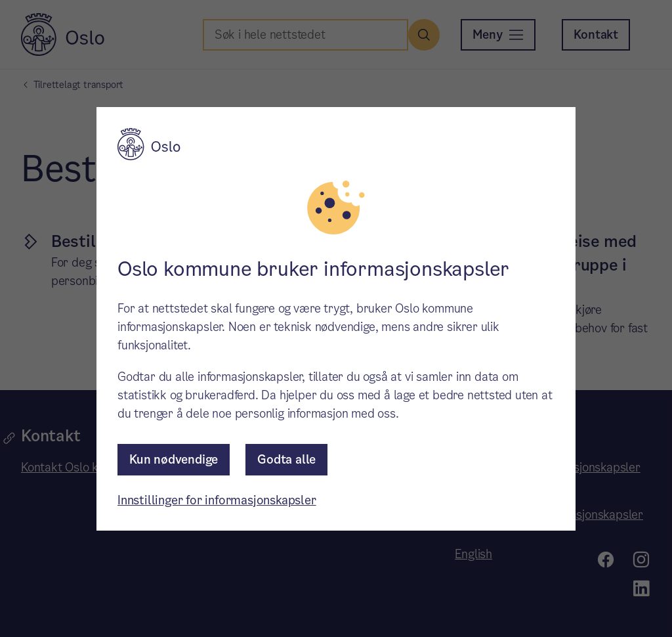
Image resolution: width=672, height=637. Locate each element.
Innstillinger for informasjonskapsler (217, 500)
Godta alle (286, 459)
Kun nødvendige (174, 459)
